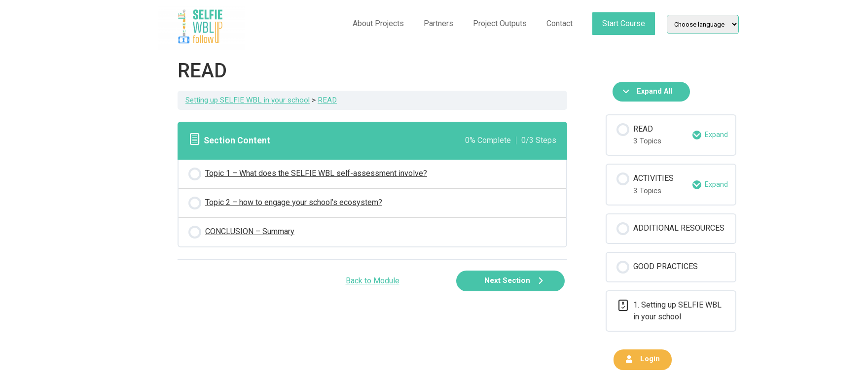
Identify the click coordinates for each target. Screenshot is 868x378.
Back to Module (373, 281)
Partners (438, 23)
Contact (560, 23)
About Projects (378, 23)
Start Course (624, 23)
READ (327, 100)
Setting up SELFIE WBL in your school (248, 100)
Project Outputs (500, 23)
